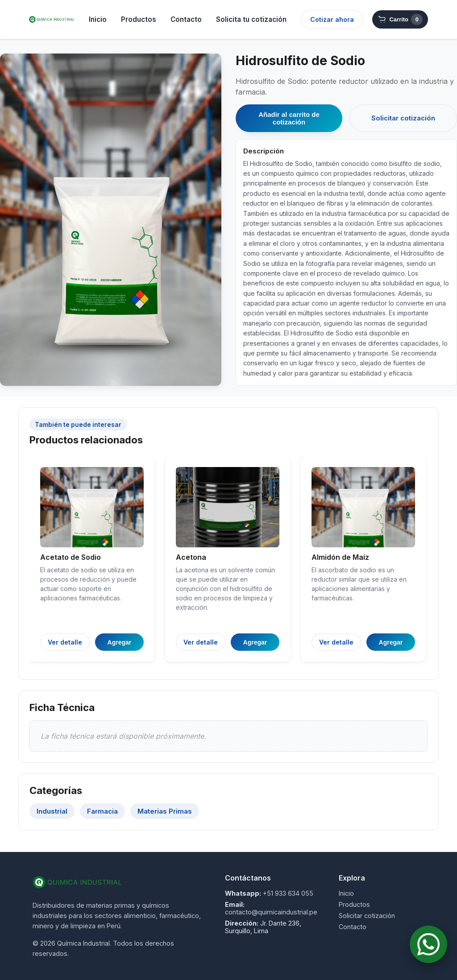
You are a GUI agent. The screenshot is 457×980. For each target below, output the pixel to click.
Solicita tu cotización (251, 19)
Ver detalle (65, 642)
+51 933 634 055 (288, 893)
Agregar (120, 642)
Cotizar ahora (332, 19)
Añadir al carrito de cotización (289, 118)
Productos (139, 19)
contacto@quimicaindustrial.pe (271, 912)
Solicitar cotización (403, 118)
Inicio (98, 19)
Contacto (186, 19)
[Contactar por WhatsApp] (428, 944)
